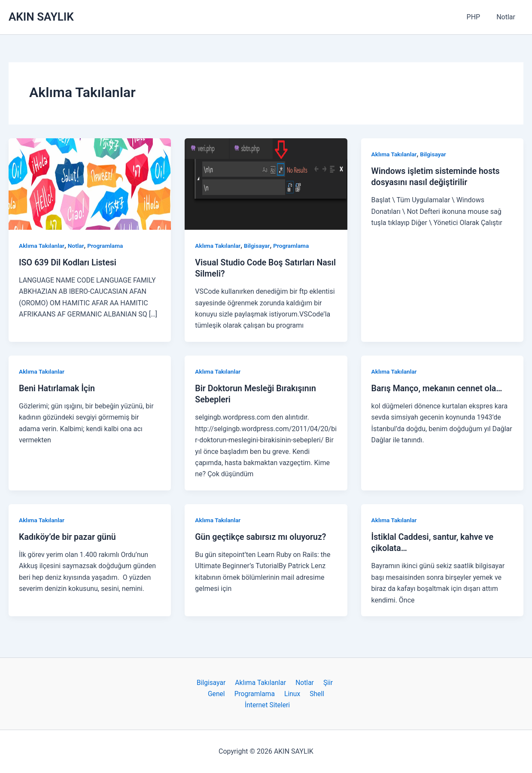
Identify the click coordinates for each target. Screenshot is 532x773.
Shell (314, 693)
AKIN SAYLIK (41, 17)
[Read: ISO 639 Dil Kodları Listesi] (90, 183)
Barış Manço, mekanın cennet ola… (438, 388)
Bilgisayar (258, 246)
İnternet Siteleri (268, 705)
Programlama (107, 246)
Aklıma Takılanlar (42, 246)
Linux (292, 693)
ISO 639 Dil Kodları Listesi (69, 262)
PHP (477, 17)
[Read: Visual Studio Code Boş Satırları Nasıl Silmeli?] (266, 183)
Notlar (507, 17)
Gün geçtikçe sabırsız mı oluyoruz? (262, 536)
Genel (220, 693)
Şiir (325, 682)
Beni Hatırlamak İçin (58, 388)
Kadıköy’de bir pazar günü (68, 536)
